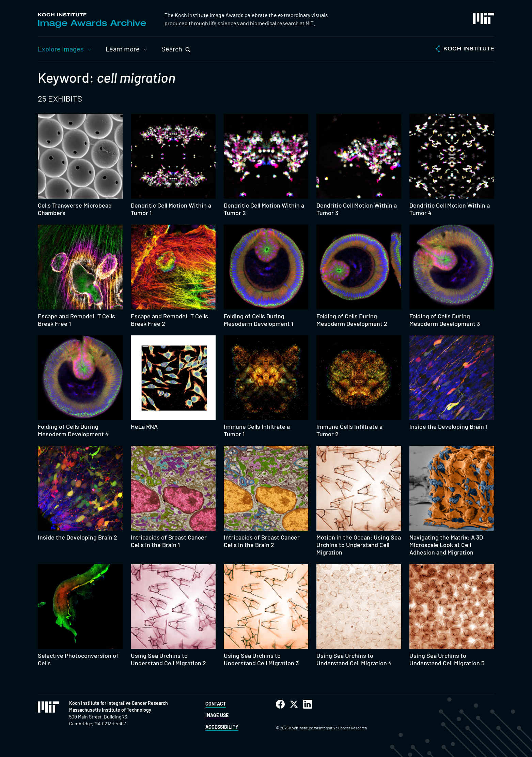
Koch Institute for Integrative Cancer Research (119, 703)
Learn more (123, 49)
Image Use (217, 715)
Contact (216, 704)
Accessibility (222, 727)
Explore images (61, 49)
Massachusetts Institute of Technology (110, 710)
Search (172, 49)
